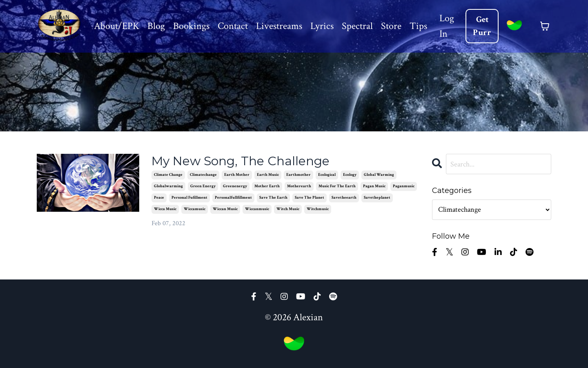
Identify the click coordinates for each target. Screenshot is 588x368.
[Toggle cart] (545, 26)
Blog (156, 26)
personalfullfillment (233, 198)
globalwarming (168, 186)
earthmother (298, 175)
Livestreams (279, 26)
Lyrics (322, 26)
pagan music (374, 186)
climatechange (203, 175)
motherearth (299, 186)
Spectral (357, 26)
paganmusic (404, 186)
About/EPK (116, 26)
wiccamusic (195, 209)
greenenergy (235, 186)
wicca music (165, 209)
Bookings (191, 26)
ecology (350, 175)
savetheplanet (377, 198)
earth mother (237, 175)
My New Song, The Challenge (241, 161)
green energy (203, 186)
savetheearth (344, 198)
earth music (268, 175)
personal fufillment (189, 198)
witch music (288, 209)
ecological (327, 175)
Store (391, 26)
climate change (168, 175)
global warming (379, 175)
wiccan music (225, 209)
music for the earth (337, 186)
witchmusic (318, 209)
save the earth (273, 198)
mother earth (267, 186)
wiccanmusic (257, 209)
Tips (418, 26)
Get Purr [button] (482, 26)
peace (159, 198)
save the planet (310, 198)
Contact (232, 26)
